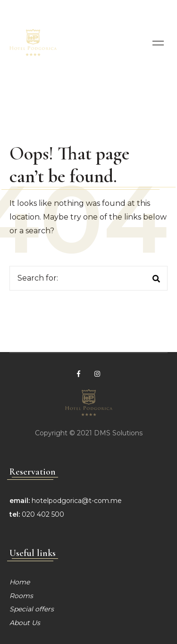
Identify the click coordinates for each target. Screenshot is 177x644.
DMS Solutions (118, 433)
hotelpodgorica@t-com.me (77, 501)
